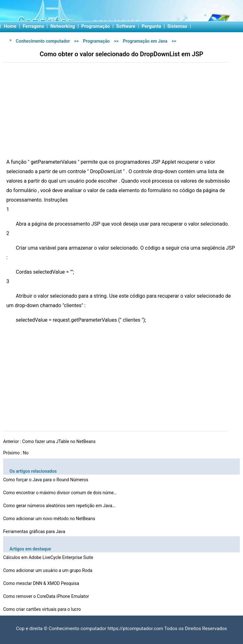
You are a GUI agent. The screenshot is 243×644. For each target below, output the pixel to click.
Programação (96, 26)
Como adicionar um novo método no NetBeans (50, 519)
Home (10, 26)
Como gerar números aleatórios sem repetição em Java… (59, 506)
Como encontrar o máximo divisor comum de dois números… (60, 493)
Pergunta (152, 26)
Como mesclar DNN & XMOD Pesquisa (42, 583)
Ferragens (34, 26)
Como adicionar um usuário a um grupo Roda (48, 570)
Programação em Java (145, 41)
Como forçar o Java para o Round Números (46, 480)
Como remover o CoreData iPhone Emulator (47, 596)
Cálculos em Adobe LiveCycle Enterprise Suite (49, 557)
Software (126, 26)
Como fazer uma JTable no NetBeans (59, 441)
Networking (63, 26)
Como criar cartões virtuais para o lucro (43, 609)
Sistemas (177, 26)
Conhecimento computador (43, 41)
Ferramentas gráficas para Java (35, 532)
